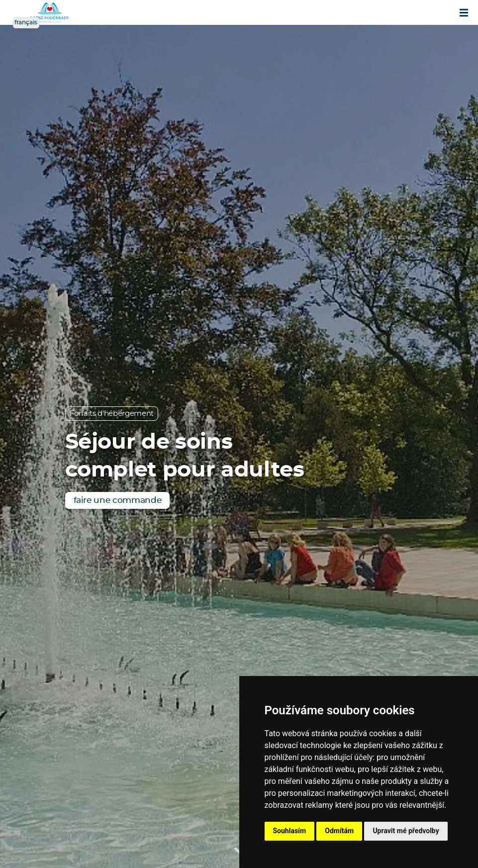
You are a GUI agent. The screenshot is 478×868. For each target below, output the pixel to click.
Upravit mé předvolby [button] (406, 831)
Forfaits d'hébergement (112, 414)
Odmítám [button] (339, 831)
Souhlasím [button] (290, 831)
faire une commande (118, 500)
